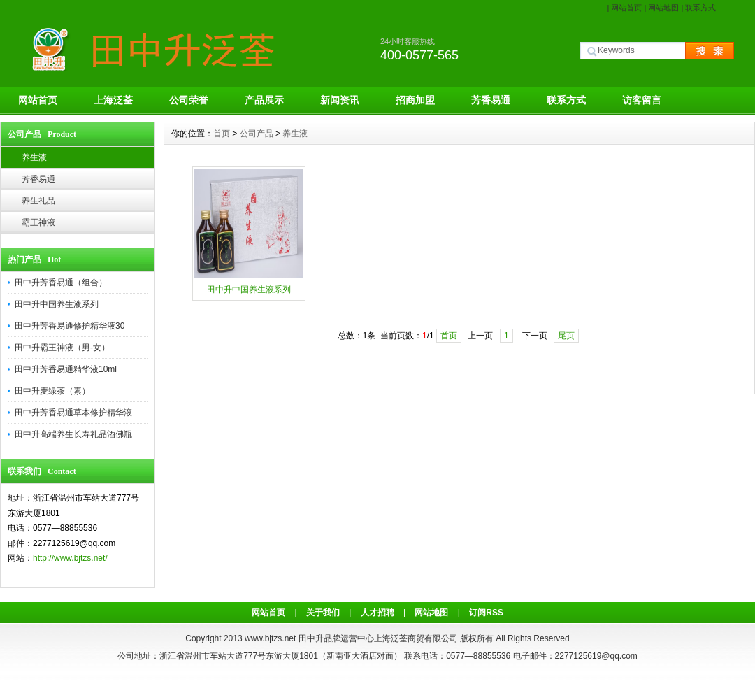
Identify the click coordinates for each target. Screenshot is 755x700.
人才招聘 (377, 613)
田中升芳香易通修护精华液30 (70, 326)
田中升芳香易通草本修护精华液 (73, 413)
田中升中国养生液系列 (57, 304)
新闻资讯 (340, 100)
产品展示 (264, 100)
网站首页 (626, 8)
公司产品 (257, 134)
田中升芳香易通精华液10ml (66, 369)
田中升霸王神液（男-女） (62, 348)
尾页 (566, 336)
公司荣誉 (189, 100)
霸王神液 (38, 222)
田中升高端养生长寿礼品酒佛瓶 (73, 434)
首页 (222, 134)
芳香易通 (491, 100)
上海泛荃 (113, 100)
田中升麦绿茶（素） (52, 391)
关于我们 (323, 613)
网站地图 (663, 8)
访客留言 (642, 100)
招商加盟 (415, 100)
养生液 (34, 157)
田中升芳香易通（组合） (61, 283)
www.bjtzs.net (270, 638)
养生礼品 (38, 201)
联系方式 (700, 8)
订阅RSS (486, 613)
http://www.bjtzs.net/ (70, 558)
